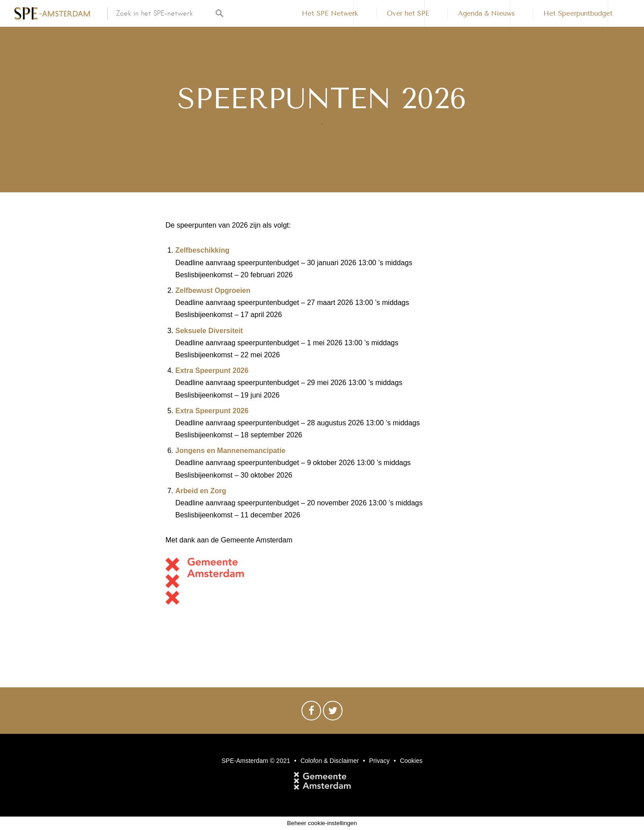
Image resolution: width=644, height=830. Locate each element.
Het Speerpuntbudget (578, 13)
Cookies (411, 761)
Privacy (379, 761)
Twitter (333, 713)
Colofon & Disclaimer (330, 761)
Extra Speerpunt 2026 (212, 371)
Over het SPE (408, 13)
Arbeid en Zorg (201, 491)
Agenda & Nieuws (486, 13)
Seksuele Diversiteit (209, 331)
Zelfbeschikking (202, 250)
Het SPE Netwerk (330, 13)
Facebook (311, 713)
